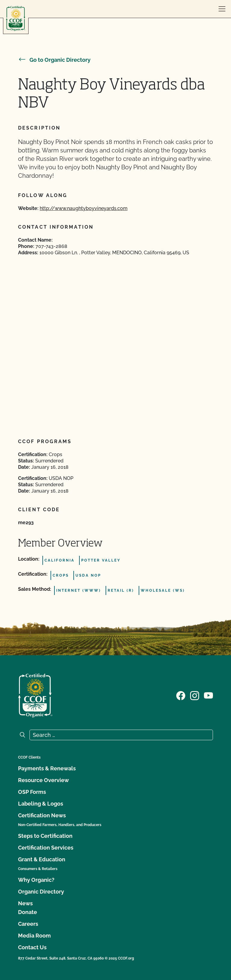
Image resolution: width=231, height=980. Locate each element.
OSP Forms (32, 792)
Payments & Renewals (47, 768)
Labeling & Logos (41, 804)
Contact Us (32, 947)
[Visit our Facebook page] (181, 695)
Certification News (42, 815)
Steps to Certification (45, 836)
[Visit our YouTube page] (208, 695)
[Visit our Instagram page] (195, 695)
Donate (28, 912)
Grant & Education (42, 859)
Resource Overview (43, 780)
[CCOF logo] (16, 19)
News (25, 903)
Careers (28, 924)
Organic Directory (41, 892)
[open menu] (222, 9)
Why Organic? (36, 880)
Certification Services (46, 848)
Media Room (34, 936)
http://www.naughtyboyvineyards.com (84, 208)
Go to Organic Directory (54, 60)
